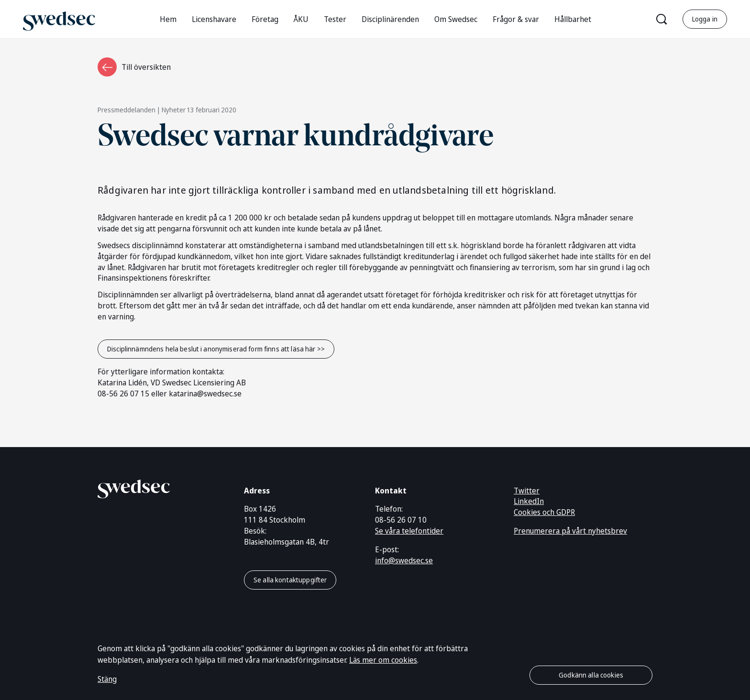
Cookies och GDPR (544, 512)
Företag (265, 19)
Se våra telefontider (409, 531)
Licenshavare (214, 19)
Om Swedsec (456, 19)
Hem (168, 19)
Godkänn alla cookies (591, 675)
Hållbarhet (573, 19)
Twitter (527, 491)
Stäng (107, 679)
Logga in (705, 19)
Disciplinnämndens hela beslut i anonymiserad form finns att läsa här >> (216, 349)
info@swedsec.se (404, 560)
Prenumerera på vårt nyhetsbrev (570, 531)
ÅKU (301, 19)
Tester (335, 19)
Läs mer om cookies (383, 660)
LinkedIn (529, 501)
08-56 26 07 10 (401, 520)
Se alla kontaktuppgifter (290, 580)
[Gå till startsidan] (59, 19)
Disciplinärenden (390, 19)
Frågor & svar (516, 19)
